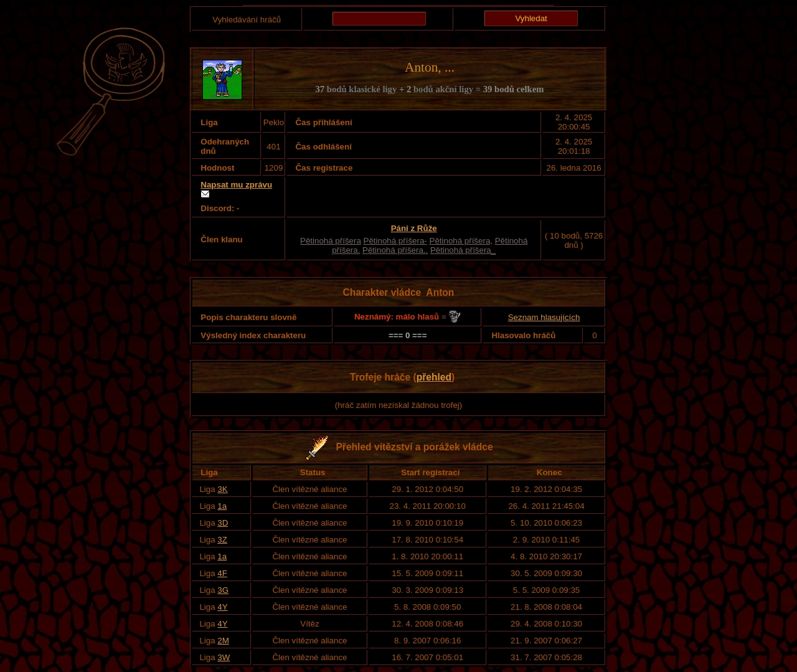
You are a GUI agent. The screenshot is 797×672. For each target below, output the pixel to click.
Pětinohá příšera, (461, 241)
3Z (222, 540)
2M (223, 641)
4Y (222, 607)
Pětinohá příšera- (395, 241)
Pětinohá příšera (331, 241)
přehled (434, 377)
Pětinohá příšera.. (395, 250)
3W (224, 657)
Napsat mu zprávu (236, 185)
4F (222, 573)
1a (222, 506)
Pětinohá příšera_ (463, 250)
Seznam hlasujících (544, 317)
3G (223, 590)
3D (223, 523)
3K (222, 489)
